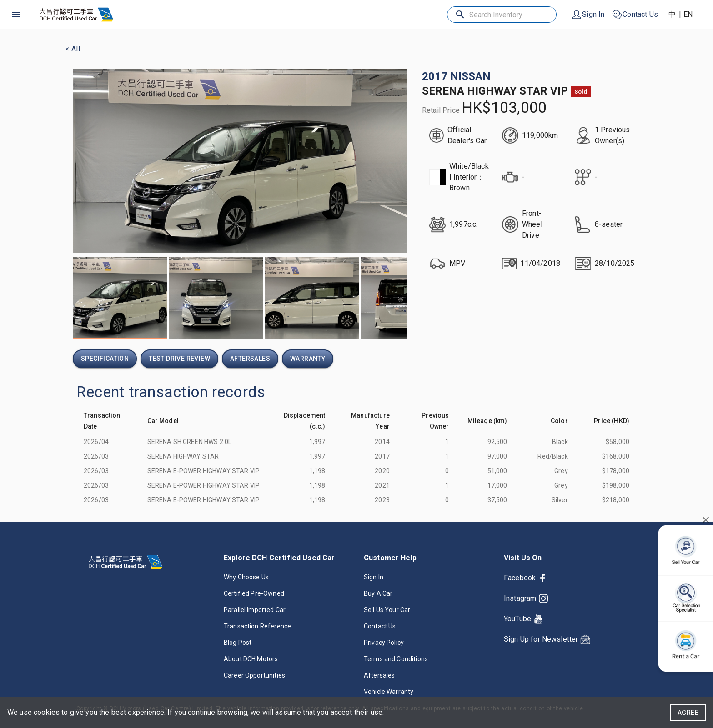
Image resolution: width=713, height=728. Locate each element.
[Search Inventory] (502, 15)
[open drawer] (16, 15)
